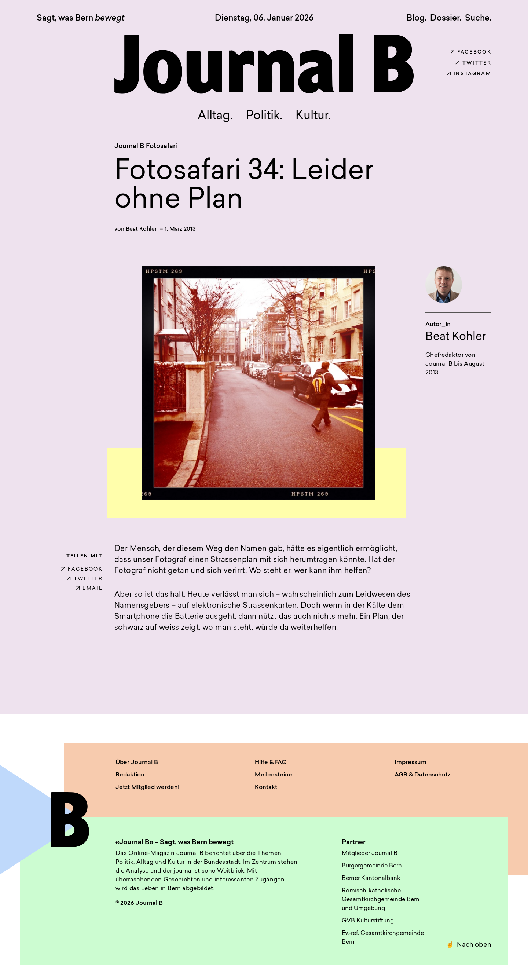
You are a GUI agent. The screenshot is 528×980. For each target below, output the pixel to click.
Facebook (471, 52)
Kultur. (313, 116)
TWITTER (85, 579)
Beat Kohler (141, 229)
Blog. (417, 18)
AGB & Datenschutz (422, 775)
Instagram (469, 74)
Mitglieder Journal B (370, 853)
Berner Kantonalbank (371, 878)
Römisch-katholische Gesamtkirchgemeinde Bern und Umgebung (381, 900)
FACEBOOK (82, 569)
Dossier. (446, 18)
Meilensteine (274, 775)
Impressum (410, 763)
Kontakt (266, 787)
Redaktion (130, 775)
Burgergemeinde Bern (372, 866)
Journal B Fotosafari (146, 147)
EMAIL (89, 588)
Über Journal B (137, 763)
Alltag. (215, 116)
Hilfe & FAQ (271, 763)
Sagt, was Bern (80, 19)
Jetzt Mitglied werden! (148, 787)
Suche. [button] (478, 18)
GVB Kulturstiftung (368, 921)
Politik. (264, 116)
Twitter (473, 63)
